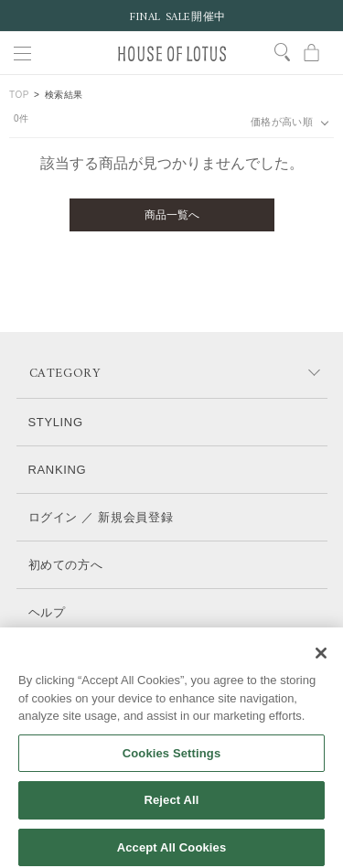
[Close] (321, 663)
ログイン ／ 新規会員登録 (101, 517)
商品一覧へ (172, 215)
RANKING (58, 470)
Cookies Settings (172, 763)
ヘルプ (47, 612)
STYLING (56, 422)
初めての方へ (66, 565)
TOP (19, 95)
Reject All (171, 811)
